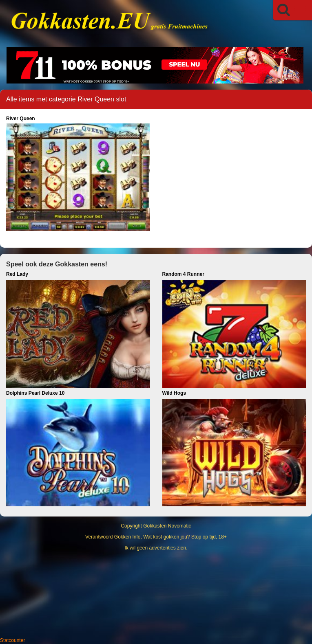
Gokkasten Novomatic (167, 526)
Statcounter (12, 640)
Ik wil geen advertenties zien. (156, 548)
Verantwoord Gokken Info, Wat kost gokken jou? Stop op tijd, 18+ (156, 537)
